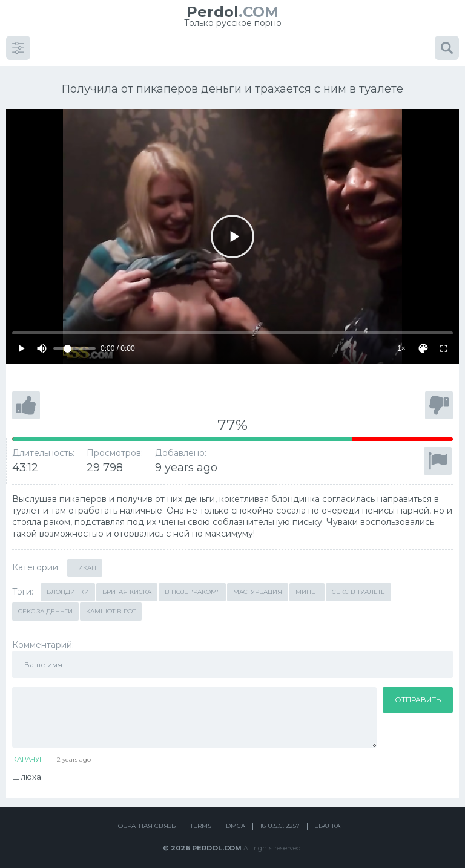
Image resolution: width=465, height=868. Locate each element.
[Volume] (74, 344)
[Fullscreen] (444, 344)
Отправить (418, 694)
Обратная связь (147, 821)
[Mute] (42, 344)
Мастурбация (258, 586)
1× (401, 343)
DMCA (236, 821)
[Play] (232, 231)
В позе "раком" (192, 586)
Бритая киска (127, 586)
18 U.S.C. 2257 (280, 821)
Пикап (85, 562)
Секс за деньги (45, 606)
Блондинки (68, 586)
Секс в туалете (358, 586)
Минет (307, 586)
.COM (232, 12)
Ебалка (327, 821)
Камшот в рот (111, 606)
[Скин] (423, 344)
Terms (201, 821)
